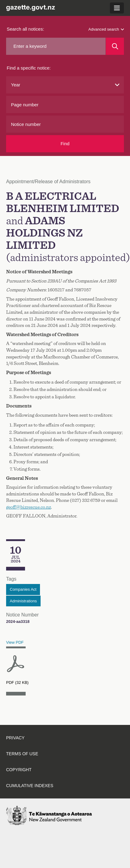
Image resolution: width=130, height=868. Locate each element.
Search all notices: (25, 29)
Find (65, 144)
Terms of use (22, 754)
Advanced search (106, 29)
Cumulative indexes (30, 786)
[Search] (115, 46)
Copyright (19, 770)
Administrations (23, 601)
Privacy (15, 738)
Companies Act (23, 589)
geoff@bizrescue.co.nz (29, 507)
